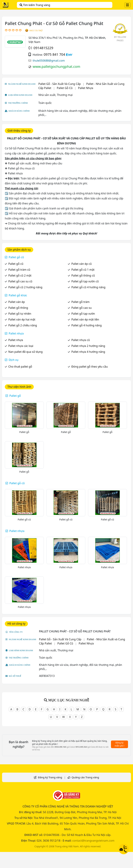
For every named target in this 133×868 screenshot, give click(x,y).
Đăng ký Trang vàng (50, 777)
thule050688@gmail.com (49, 61)
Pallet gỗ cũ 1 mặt (83, 270)
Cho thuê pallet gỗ (20, 367)
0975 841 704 (54, 54)
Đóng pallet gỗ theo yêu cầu (89, 367)
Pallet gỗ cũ (16, 257)
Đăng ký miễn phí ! (120, 744)
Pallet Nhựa (86, 88)
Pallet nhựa (16, 333)
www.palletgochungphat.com (56, 66)
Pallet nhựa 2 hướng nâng (88, 346)
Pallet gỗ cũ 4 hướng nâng (88, 287)
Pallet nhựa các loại (21, 346)
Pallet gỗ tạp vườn (83, 314)
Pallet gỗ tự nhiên (20, 314)
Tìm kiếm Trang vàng (35, 5)
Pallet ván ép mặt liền (85, 319)
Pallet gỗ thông (18, 308)
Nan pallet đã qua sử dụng (25, 352)
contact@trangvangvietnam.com (93, 841)
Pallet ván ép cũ (81, 264)
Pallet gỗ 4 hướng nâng (86, 325)
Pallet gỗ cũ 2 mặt (20, 275)
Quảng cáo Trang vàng (85, 777)
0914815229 (43, 48)
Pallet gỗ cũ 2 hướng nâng (25, 287)
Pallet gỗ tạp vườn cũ (85, 281)
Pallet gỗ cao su (81, 308)
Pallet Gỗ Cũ (65, 88)
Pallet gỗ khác (18, 295)
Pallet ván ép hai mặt (22, 319)
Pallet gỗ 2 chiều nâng (23, 325)
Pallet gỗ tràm (80, 302)
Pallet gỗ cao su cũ (20, 281)
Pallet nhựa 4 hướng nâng (88, 352)
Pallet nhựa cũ (81, 340)
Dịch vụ (14, 360)
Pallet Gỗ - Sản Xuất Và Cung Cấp (60, 84)
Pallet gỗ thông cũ (83, 275)
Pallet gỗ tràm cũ (19, 270)
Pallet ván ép (17, 302)
